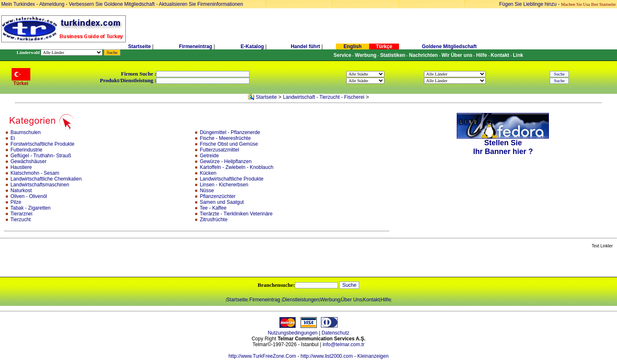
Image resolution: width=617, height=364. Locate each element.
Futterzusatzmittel (219, 150)
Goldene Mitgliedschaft (449, 46)
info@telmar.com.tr (344, 344)
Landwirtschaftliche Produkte (231, 179)
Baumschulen (26, 132)
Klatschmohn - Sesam (35, 173)
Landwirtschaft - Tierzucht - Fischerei (323, 97)
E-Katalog (252, 46)
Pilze (16, 202)
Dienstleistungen (301, 300)
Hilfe (386, 300)
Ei (13, 138)
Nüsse (207, 191)
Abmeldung (52, 4)
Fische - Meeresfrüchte (225, 138)
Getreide (209, 156)
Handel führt (305, 46)
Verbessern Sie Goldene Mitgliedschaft (113, 4)
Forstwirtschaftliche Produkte (42, 144)
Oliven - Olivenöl (29, 196)
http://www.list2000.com (327, 356)
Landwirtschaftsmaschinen (40, 185)
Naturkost (21, 191)
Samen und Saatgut (222, 202)
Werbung (330, 300)
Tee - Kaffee (213, 208)
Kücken (208, 173)
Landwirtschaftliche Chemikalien (46, 179)
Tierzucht (21, 220)
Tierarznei (21, 214)
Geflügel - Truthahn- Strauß (41, 156)
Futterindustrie (26, 150)
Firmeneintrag (196, 46)
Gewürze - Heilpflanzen (226, 161)
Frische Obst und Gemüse (229, 144)
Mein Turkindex (18, 4)
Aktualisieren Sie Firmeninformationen (201, 4)
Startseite (139, 46)
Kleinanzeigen (373, 356)
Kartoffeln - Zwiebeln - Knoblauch (236, 167)
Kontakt (371, 300)
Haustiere (21, 167)
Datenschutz (336, 333)
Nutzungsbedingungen (293, 333)
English (352, 46)
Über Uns (351, 300)
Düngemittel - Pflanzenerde (230, 132)
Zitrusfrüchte (214, 220)
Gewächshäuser (28, 161)
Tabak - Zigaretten (31, 208)
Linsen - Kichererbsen (224, 185)
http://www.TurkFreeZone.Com (262, 356)
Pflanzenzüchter (218, 196)
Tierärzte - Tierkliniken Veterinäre (236, 214)
